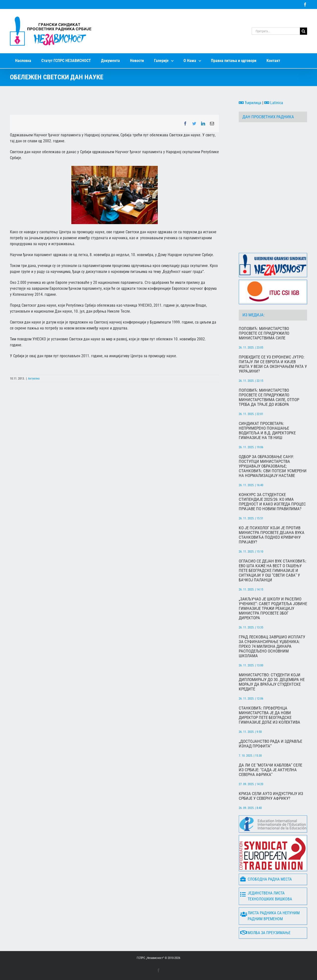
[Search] (304, 31)
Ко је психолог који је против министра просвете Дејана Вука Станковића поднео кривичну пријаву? (272, 535)
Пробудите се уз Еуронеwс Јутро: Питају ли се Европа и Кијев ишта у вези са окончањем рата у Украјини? (273, 364)
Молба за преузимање (265, 933)
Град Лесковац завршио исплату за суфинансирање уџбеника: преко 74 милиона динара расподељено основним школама (272, 646)
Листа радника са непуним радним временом (270, 916)
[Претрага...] (276, 31)
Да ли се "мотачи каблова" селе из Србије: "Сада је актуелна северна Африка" (270, 770)
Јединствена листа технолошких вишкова (266, 896)
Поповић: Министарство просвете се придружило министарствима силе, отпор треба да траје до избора (269, 397)
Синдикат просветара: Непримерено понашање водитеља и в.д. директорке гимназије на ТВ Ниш (267, 431)
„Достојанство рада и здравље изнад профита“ (270, 744)
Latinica (274, 103)
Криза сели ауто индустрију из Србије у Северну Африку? (271, 796)
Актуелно (34, 379)
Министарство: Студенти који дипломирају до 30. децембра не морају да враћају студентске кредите (272, 682)
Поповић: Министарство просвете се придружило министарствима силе (264, 333)
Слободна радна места (266, 879)
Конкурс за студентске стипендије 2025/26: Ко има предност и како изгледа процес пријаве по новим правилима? (272, 502)
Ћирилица (250, 103)
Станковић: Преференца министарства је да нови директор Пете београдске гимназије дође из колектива (269, 715)
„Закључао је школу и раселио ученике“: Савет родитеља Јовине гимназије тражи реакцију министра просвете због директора (273, 609)
